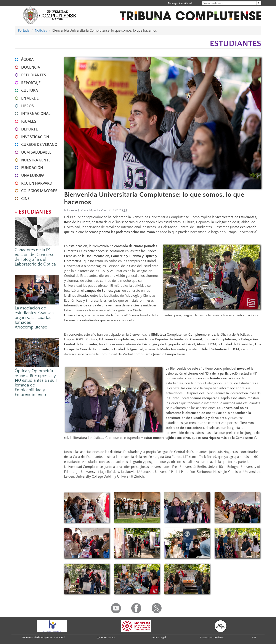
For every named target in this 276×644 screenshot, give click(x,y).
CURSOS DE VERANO (39, 145)
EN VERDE (30, 98)
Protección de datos (212, 638)
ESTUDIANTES (34, 75)
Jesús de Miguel (88, 210)
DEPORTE (30, 129)
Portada (24, 31)
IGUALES (29, 122)
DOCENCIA (31, 68)
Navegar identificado (181, 3)
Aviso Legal (159, 638)
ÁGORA (27, 60)
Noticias (41, 31)
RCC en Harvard (37, 184)
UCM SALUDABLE (36, 153)
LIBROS (27, 106)
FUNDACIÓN (32, 168)
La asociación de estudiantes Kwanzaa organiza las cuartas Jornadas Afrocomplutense (34, 318)
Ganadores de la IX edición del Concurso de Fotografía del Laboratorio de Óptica (35, 257)
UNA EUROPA (33, 176)
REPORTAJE (31, 83)
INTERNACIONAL (36, 114)
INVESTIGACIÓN (35, 137)
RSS (254, 638)
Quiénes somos (106, 638)
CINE (25, 199)
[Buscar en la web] (259, 3)
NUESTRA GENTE (36, 160)
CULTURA (30, 91)
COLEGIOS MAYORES (39, 191)
